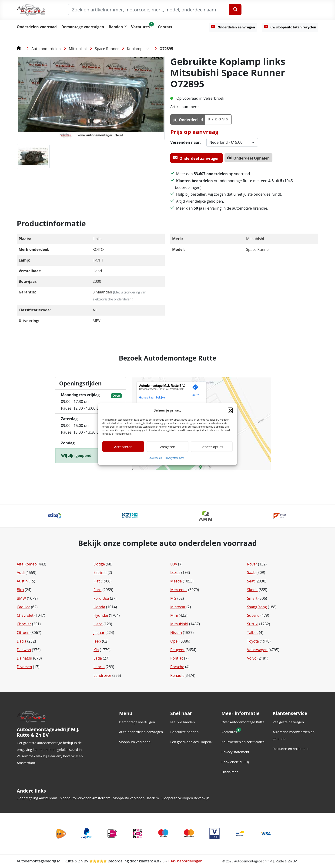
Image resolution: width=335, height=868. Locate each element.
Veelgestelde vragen (288, 722)
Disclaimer (230, 772)
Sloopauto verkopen (135, 742)
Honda (99, 607)
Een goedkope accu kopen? (191, 742)
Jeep (97, 641)
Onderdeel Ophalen (248, 158)
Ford (97, 590)
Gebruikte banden (184, 732)
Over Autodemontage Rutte (243, 722)
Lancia (99, 667)
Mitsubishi (78, 49)
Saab (251, 572)
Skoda (252, 590)
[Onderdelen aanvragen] (233, 27)
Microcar (178, 607)
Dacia (22, 641)
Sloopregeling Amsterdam (37, 798)
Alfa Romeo (27, 564)
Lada (98, 658)
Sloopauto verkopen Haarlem (136, 798)
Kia (96, 650)
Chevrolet (25, 615)
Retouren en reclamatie (291, 749)
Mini (174, 615)
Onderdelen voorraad (37, 27)
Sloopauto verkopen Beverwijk (185, 798)
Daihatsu (24, 658)
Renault (177, 675)
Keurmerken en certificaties (243, 742)
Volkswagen (257, 650)
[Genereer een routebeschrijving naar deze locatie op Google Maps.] (195, 391)
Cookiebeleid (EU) (235, 762)
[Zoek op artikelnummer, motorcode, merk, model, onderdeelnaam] (149, 10)
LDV (174, 564)
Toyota (253, 641)
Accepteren (123, 447)
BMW (21, 598)
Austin (22, 581)
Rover (252, 564)
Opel (174, 641)
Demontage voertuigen (83, 27)
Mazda (176, 581)
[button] (230, 410)
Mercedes (179, 590)
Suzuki (253, 624)
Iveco (98, 624)
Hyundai (101, 615)
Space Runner (107, 49)
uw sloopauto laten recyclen (290, 27)
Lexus (175, 572)
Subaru (253, 615)
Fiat (97, 581)
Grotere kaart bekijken (153, 398)
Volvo (252, 658)
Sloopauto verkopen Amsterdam (85, 798)
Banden (116, 27)
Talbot (253, 633)
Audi (21, 572)
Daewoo (24, 650)
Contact (165, 27)
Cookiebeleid (155, 458)
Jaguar (99, 633)
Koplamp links (139, 49)
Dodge (99, 564)
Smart (252, 598)
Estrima (100, 572)
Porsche (177, 667)
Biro (20, 590)
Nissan (176, 633)
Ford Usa (101, 598)
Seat (251, 581)
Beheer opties (212, 447)
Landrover (102, 675)
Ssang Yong (257, 607)
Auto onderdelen (46, 49)
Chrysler (24, 624)
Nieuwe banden (183, 722)
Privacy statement (175, 458)
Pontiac (177, 658)
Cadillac (23, 607)
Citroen (23, 633)
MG (173, 598)
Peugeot (177, 650)
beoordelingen (185, 861)
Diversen (24, 667)
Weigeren (167, 447)
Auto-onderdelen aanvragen (141, 732)
